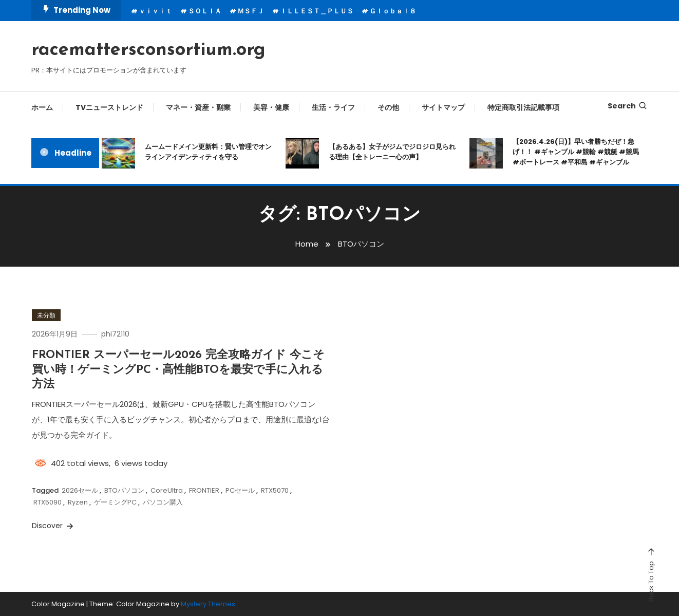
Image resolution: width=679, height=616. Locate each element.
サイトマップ (443, 107)
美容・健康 (271, 107)
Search (628, 106)
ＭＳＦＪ (251, 11)
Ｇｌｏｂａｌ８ (393, 11)
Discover (53, 526)
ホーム (42, 107)
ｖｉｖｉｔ (155, 11)
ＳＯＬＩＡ (205, 11)
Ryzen (78, 502)
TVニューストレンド (109, 107)
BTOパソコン (124, 490)
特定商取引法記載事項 (523, 107)
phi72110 (115, 334)
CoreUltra (167, 490)
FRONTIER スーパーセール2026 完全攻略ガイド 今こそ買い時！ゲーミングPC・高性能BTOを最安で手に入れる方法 (178, 370)
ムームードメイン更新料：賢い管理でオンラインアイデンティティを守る (208, 152)
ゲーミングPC (115, 502)
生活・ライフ (333, 107)
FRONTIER (204, 490)
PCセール (240, 490)
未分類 (46, 315)
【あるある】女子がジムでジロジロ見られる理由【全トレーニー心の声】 (392, 152)
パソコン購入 (163, 502)
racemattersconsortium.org (148, 50)
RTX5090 (48, 502)
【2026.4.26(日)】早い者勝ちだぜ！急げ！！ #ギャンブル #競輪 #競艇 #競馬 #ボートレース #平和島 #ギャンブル (576, 152)
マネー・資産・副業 (198, 107)
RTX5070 (275, 490)
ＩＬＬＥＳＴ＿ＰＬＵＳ (317, 11)
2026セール (80, 490)
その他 (388, 107)
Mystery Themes (208, 604)
